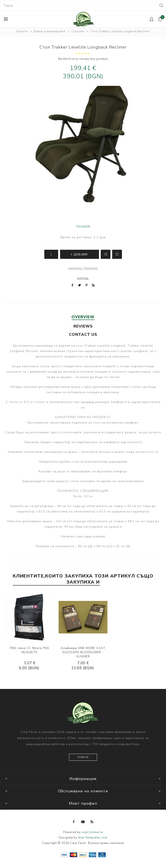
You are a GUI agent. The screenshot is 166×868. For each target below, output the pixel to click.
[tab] (83, 317)
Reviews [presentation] (83, 326)
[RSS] (92, 822)
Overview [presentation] (83, 317)
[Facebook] (74, 822)
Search (161, 5)
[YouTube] (83, 822)
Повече (83, 757)
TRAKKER (83, 227)
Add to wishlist (117, 254)
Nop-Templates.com (93, 838)
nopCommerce (92, 832)
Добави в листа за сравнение (106, 254)
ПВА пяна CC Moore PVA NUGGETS (30, 650)
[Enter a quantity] (51, 254)
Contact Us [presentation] (83, 334)
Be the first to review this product (83, 59)
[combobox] (83, 5)
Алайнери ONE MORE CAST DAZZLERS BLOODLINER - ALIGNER (83, 652)
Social (83, 279)
